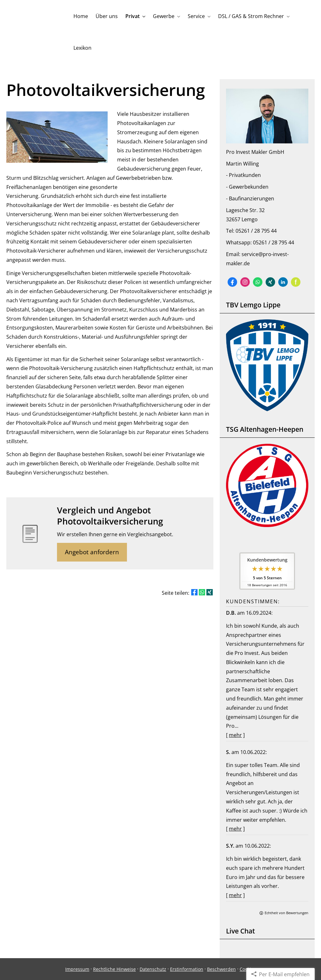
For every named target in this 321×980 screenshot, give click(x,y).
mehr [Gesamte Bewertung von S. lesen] (235, 829)
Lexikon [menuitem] (82, 48)
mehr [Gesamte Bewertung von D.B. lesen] (235, 735)
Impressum (77, 969)
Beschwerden (221, 969)
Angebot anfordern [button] (92, 552)
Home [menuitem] (81, 16)
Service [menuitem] (196, 16)
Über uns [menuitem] (107, 16)
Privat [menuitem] (132, 16)
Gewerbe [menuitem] (164, 16)
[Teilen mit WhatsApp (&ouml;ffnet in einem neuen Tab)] (202, 592)
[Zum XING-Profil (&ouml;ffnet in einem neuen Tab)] (270, 282)
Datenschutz (153, 969)
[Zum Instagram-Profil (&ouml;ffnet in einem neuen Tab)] (245, 282)
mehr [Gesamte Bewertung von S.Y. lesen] (235, 895)
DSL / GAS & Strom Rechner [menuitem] (251, 16)
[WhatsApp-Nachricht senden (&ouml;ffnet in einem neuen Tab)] (258, 282)
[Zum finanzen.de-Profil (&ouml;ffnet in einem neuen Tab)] (296, 282)
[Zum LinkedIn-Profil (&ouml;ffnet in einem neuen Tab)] (283, 282)
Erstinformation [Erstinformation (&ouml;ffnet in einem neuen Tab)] (187, 969)
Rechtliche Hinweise (114, 969)
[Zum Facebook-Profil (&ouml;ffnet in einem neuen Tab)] (232, 282)
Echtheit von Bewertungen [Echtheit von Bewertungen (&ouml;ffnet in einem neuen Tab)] (286, 913)
